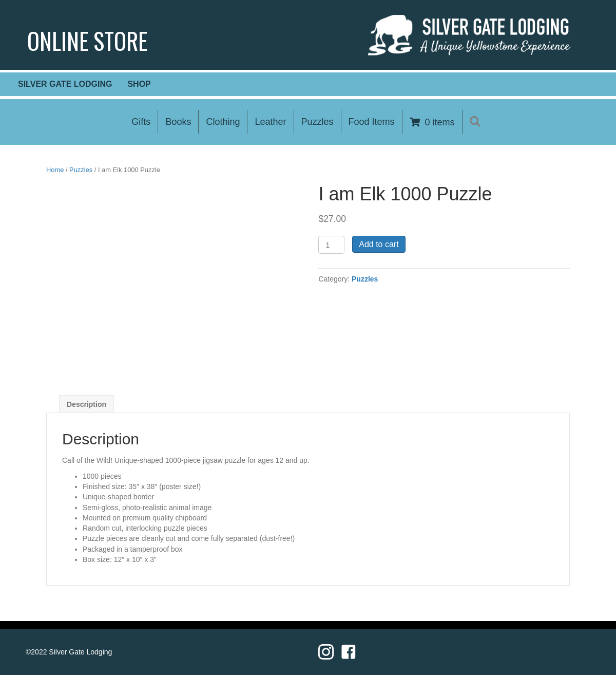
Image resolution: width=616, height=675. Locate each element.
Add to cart (379, 244)
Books (178, 122)
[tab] (86, 404)
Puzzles (317, 122)
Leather (270, 122)
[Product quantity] (331, 245)
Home (55, 170)
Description (86, 404)
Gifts (141, 122)
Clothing (223, 122)
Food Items (372, 122)
